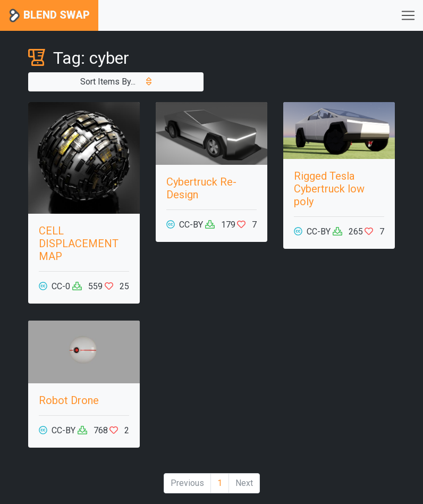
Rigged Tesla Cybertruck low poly (329, 189)
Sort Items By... (116, 82)
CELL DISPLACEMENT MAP (79, 243)
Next (244, 483)
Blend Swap (49, 16)
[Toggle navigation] (408, 15)
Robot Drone (69, 400)
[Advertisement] (339, 374)
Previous (187, 483)
